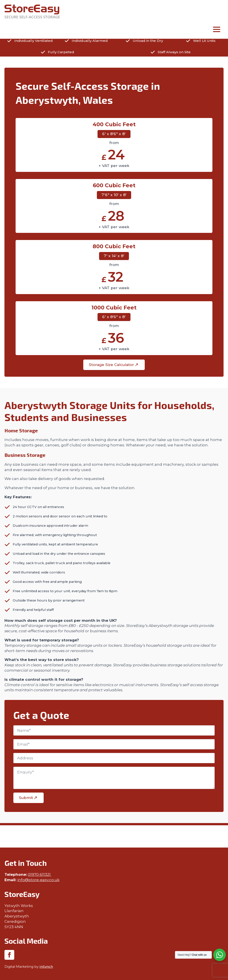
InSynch (46, 967)
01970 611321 (40, 874)
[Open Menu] (217, 30)
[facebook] (9, 955)
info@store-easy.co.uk (38, 880)
